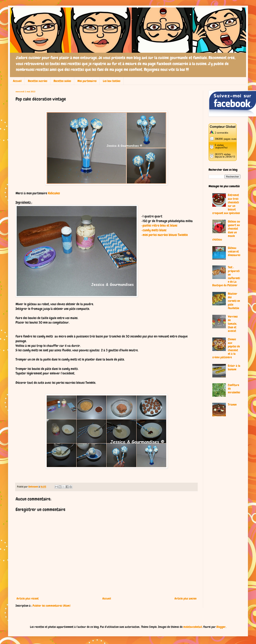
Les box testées (112, 81)
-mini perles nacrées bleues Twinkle (164, 235)
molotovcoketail (193, 627)
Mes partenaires (87, 81)
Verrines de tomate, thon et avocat (233, 324)
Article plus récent (28, 599)
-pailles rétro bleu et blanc (159, 225)
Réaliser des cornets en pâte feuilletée (234, 301)
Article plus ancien (185, 599)
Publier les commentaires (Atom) (52, 606)
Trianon (232, 405)
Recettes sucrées (38, 81)
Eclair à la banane (234, 367)
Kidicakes (54, 193)
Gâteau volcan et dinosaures (234, 251)
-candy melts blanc (154, 230)
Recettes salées (62, 81)
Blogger (221, 627)
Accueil (17, 81)
